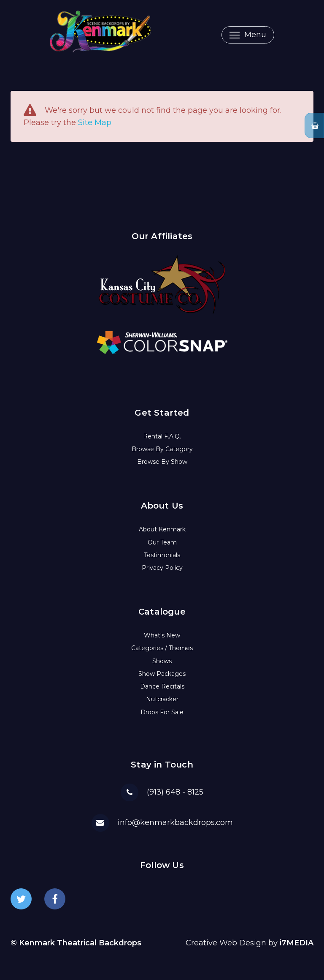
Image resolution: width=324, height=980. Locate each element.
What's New (162, 635)
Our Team (162, 542)
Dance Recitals (162, 686)
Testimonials (162, 555)
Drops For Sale (162, 712)
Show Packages (162, 674)
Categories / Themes (162, 648)
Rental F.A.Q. (162, 436)
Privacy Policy (162, 568)
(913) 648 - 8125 (175, 792)
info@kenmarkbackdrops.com (175, 822)
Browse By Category (162, 449)
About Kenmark (162, 529)
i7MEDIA (297, 943)
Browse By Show (162, 462)
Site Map (95, 122)
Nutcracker (162, 699)
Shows (162, 661)
